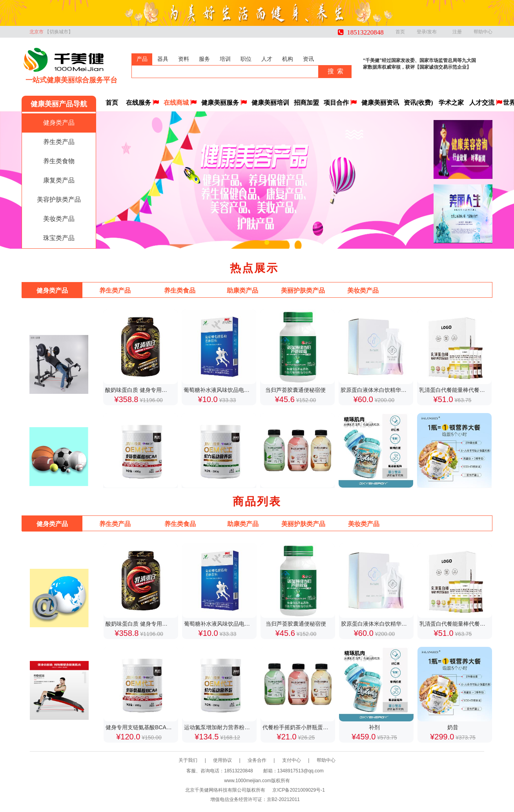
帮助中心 (483, 32)
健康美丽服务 (224, 103)
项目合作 (340, 103)
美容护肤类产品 (59, 199)
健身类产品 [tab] (52, 290)
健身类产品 (59, 123)
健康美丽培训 (270, 103)
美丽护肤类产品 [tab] (303, 290)
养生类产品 (59, 142)
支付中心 (299, 760)
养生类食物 (59, 161)
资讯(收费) (418, 103)
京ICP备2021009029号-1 (298, 790)
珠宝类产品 (59, 238)
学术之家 (451, 103)
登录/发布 (429, 32)
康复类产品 (59, 180)
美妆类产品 (59, 219)
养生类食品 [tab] (180, 290)
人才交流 (486, 103)
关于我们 (196, 760)
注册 (457, 32)
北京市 (51, 32)
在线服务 (142, 103)
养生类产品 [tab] (115, 290)
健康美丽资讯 (380, 103)
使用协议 (230, 760)
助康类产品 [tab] (242, 290)
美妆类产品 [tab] (363, 290)
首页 (400, 32)
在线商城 (180, 103)
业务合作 (265, 760)
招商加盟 (306, 103)
